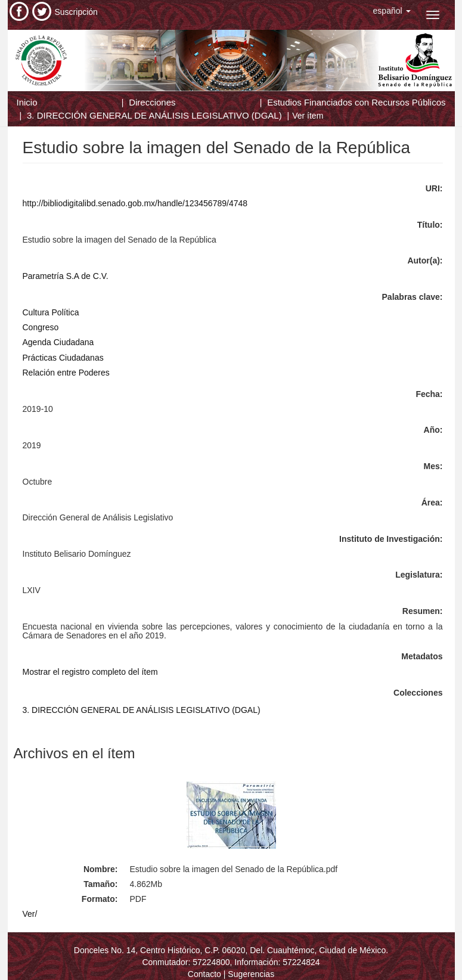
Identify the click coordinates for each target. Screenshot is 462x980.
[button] (392, 11)
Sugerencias (251, 974)
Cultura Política (51, 312)
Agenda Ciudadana (58, 342)
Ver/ (30, 914)
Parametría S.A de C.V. (66, 276)
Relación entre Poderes (66, 373)
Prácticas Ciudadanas (63, 358)
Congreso (41, 327)
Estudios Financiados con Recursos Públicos (356, 102)
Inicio (27, 102)
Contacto (204, 974)
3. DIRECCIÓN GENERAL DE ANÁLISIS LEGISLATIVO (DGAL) (154, 115)
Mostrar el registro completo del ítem (90, 672)
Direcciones (152, 102)
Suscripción (76, 12)
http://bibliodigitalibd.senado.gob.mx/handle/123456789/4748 (135, 203)
